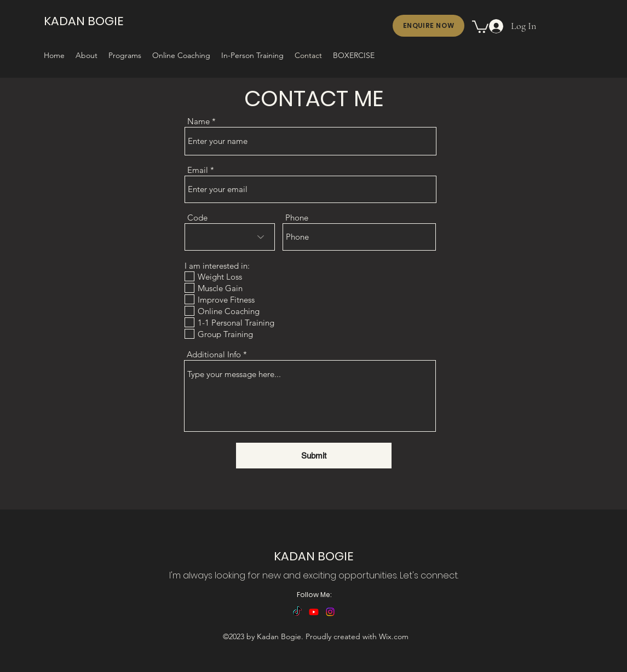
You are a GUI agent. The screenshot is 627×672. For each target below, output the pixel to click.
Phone (297, 218)
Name (199, 121)
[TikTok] (297, 612)
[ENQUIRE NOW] (428, 26)
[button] (480, 26)
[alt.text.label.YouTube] (314, 612)
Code (197, 218)
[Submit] (314, 456)
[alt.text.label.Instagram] (330, 612)
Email (198, 170)
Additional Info (214, 354)
